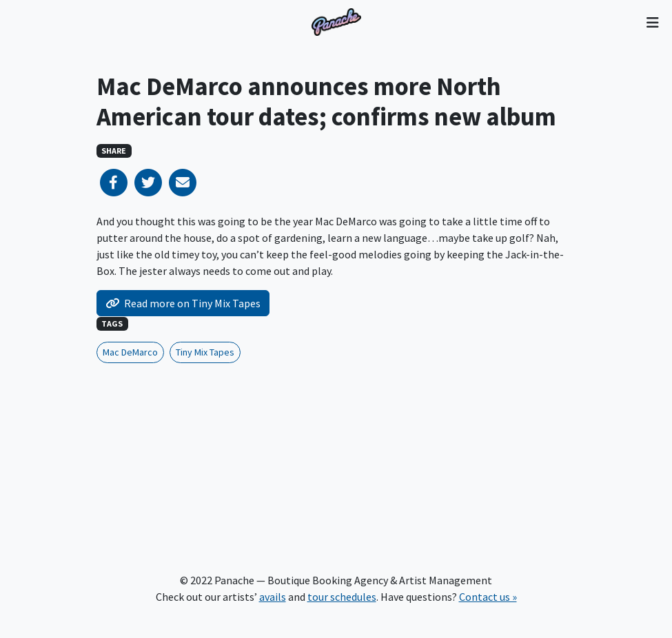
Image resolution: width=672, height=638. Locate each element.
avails (273, 597)
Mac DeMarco (130, 352)
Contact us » (488, 597)
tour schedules (342, 597)
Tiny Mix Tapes (205, 352)
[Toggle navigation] (652, 22)
